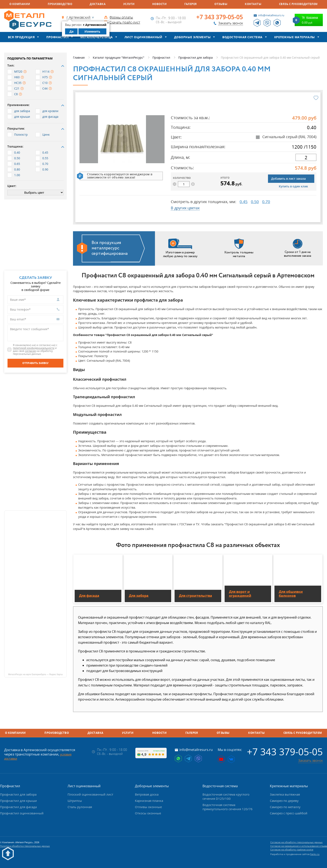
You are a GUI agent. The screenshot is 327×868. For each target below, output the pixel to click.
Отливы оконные (148, 807)
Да (71, 31)
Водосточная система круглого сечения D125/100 (226, 796)
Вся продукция (21, 37)
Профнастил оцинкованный (22, 813)
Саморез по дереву (284, 801)
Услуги (129, 4)
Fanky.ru (315, 854)
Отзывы (221, 4)
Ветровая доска (147, 794)
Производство (60, 4)
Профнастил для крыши (18, 801)
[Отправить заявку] (35, 363)
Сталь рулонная (80, 807)
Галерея (191, 4)
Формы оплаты (121, 17)
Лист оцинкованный (143, 37)
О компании (20, 4)
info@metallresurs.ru (271, 15)
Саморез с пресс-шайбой (289, 813)
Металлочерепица (96, 37)
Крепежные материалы (295, 37)
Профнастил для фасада (18, 807)
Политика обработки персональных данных (25, 846)
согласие (30, 351)
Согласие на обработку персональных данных (296, 842)
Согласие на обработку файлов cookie (292, 850)
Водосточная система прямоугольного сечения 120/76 (228, 807)
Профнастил (57, 37)
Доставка (98, 4)
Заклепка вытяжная (285, 794)
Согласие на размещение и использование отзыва (299, 846)
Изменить (92, 31)
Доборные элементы (192, 37)
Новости (159, 4)
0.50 (255, 202)
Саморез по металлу (285, 807)
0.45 (244, 202)
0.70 (266, 202)
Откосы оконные (148, 813)
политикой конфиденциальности (34, 348)
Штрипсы (75, 801)
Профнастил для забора (18, 794)
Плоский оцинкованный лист (90, 794)
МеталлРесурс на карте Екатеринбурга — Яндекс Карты (35, 674)
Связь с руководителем (298, 4)
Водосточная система (242, 37)
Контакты (253, 4)
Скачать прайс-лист (125, 22)
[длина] (306, 157)
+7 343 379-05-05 (220, 17)
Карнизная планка (149, 801)
